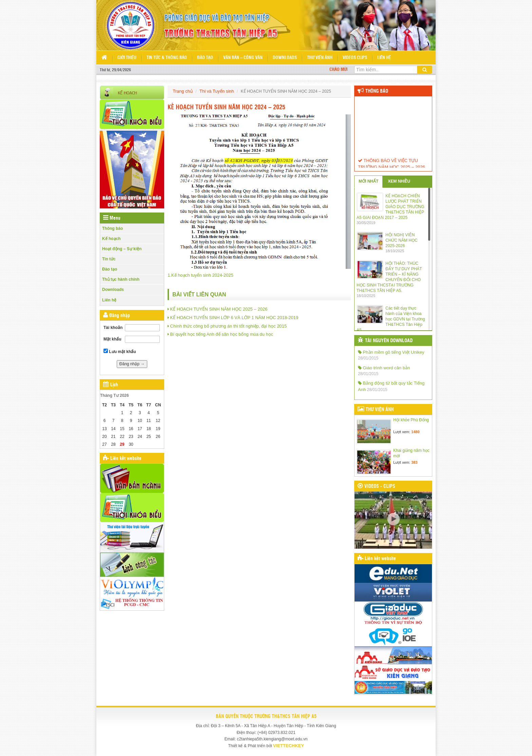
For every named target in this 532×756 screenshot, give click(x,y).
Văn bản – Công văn (243, 58)
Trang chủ (183, 91)
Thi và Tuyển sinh (217, 91)
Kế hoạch (111, 239)
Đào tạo (205, 58)
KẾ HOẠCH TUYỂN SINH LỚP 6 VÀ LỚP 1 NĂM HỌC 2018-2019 (234, 318)
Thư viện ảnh (320, 58)
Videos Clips (355, 58)
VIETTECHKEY (289, 746)
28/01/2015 (368, 358)
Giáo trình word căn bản (384, 368)
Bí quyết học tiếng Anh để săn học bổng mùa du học (222, 334)
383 (414, 462)
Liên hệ (384, 58)
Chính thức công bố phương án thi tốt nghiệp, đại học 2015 (228, 326)
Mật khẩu (112, 339)
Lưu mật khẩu (120, 351)
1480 (415, 432)
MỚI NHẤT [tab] (368, 181)
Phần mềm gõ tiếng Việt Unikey (391, 352)
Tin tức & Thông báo (167, 58)
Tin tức (109, 259)
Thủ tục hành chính (121, 279)
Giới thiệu (127, 58)
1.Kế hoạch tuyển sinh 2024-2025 (201, 275)
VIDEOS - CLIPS (380, 486)
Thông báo (112, 228)
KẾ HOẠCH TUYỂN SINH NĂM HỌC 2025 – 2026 (219, 309)
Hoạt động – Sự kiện (122, 249)
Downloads (285, 58)
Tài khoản (113, 328)
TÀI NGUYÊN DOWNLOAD (389, 341)
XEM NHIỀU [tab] (399, 181)
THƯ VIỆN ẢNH (380, 410)
